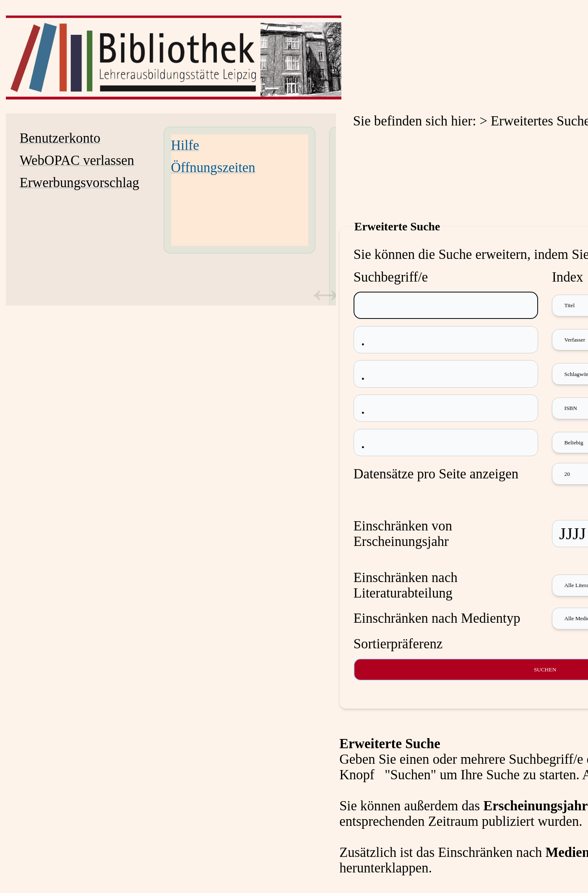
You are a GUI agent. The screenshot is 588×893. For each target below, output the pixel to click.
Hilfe (185, 145)
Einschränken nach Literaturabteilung (406, 585)
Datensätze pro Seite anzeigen (436, 474)
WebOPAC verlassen (77, 160)
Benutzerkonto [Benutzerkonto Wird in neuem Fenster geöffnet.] (60, 138)
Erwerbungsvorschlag (79, 183)
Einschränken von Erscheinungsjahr (403, 534)
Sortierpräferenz (398, 644)
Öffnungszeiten (213, 167)
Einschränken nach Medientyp (437, 618)
